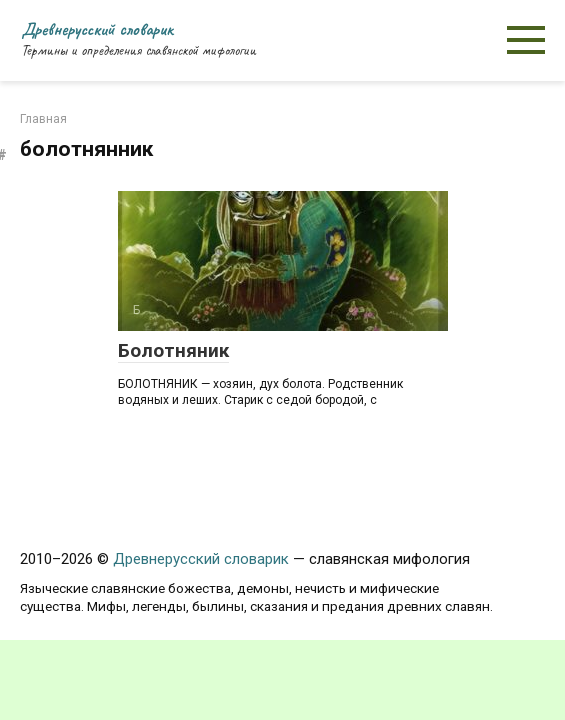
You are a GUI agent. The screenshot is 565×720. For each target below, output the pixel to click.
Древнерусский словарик (97, 29)
